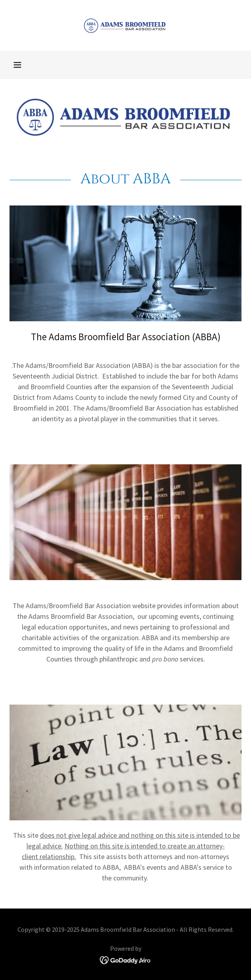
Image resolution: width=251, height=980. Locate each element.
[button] (17, 65)
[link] (125, 25)
